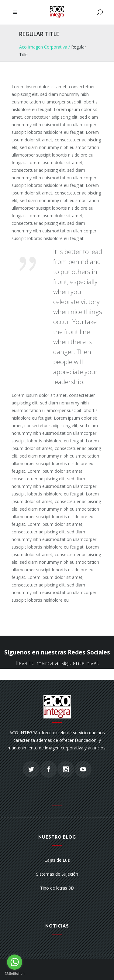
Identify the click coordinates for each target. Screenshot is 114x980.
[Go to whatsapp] (15, 962)
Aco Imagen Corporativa (43, 47)
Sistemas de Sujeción (57, 874)
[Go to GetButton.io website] (15, 974)
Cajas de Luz (57, 860)
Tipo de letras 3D (57, 888)
